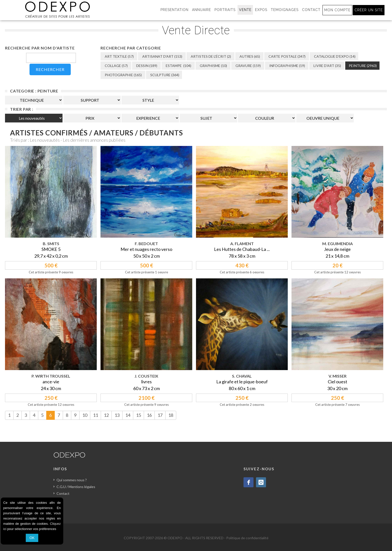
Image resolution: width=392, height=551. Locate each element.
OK (32, 538)
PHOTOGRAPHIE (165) (123, 75)
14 (128, 415)
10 (85, 415)
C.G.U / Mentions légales (76, 487)
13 (117, 415)
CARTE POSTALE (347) (287, 56)
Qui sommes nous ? (72, 480)
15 (138, 415)
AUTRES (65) (249, 56)
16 (149, 415)
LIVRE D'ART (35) (327, 66)
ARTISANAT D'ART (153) (162, 56)
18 (171, 415)
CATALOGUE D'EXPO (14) (334, 56)
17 (160, 415)
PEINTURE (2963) (363, 66)
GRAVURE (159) (248, 66)
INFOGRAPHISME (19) (287, 66)
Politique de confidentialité (247, 538)
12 (106, 415)
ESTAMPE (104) (178, 66)
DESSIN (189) (146, 66)
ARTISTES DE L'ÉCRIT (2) (210, 56)
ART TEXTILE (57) (119, 56)
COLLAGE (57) (116, 66)
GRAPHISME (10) (213, 66)
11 (95, 415)
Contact (63, 493)
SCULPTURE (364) (164, 75)
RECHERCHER (50, 69)
